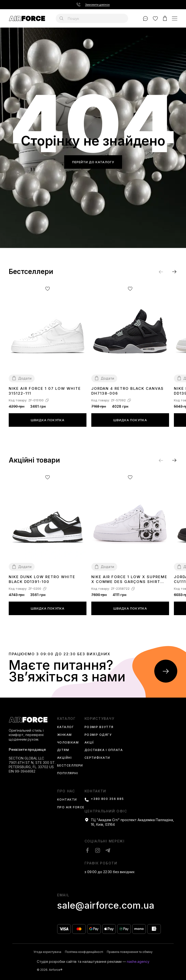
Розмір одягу (98, 735)
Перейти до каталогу (93, 162)
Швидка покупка (48, 420)
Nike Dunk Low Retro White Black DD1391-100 (42, 579)
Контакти (67, 800)
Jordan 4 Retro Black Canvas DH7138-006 (128, 391)
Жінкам (65, 735)
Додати (25, 378)
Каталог (66, 727)
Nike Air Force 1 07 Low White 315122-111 (45, 391)
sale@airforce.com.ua (106, 906)
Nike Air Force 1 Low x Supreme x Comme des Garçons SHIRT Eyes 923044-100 (129, 579)
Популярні (68, 773)
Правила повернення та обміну (130, 952)
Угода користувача (47, 952)
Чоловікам (68, 743)
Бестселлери (70, 766)
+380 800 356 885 (107, 799)
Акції (89, 743)
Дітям (63, 750)
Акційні (64, 758)
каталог (66, 719)
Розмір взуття (99, 727)
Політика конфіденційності (84, 952)
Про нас (66, 791)
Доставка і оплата (104, 750)
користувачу (99, 719)
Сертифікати (97, 758)
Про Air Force (71, 807)
